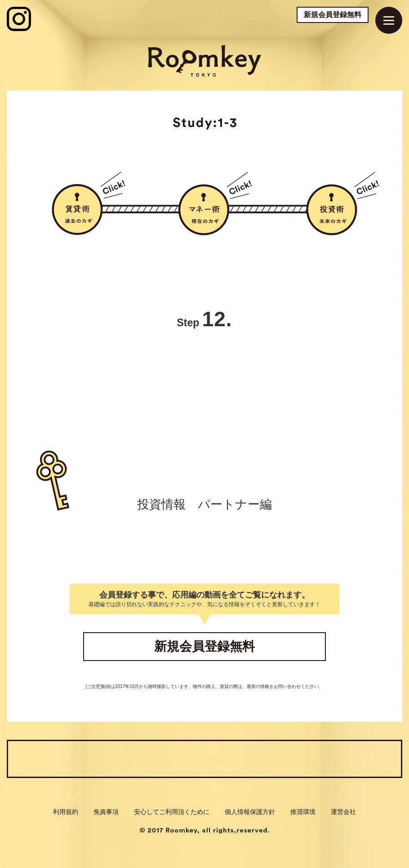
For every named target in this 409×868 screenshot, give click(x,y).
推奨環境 (303, 812)
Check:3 (253, 759)
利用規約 (66, 812)
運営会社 (343, 812)
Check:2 (154, 759)
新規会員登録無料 (333, 15)
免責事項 (106, 812)
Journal (351, 759)
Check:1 (58, 759)
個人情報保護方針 (250, 812)
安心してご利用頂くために (172, 812)
